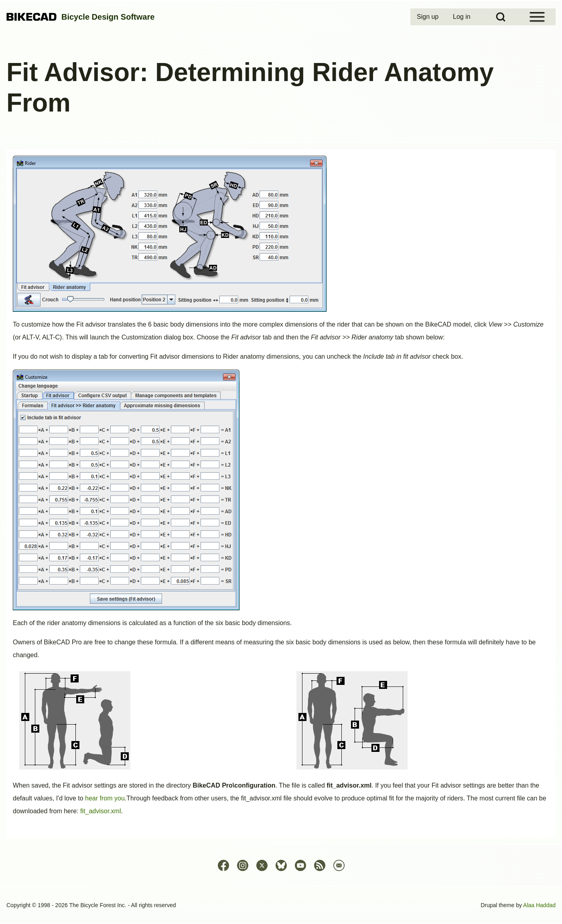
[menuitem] (428, 17)
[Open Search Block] (501, 17)
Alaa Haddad (539, 905)
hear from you (105, 798)
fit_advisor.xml (100, 811)
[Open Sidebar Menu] (537, 17)
